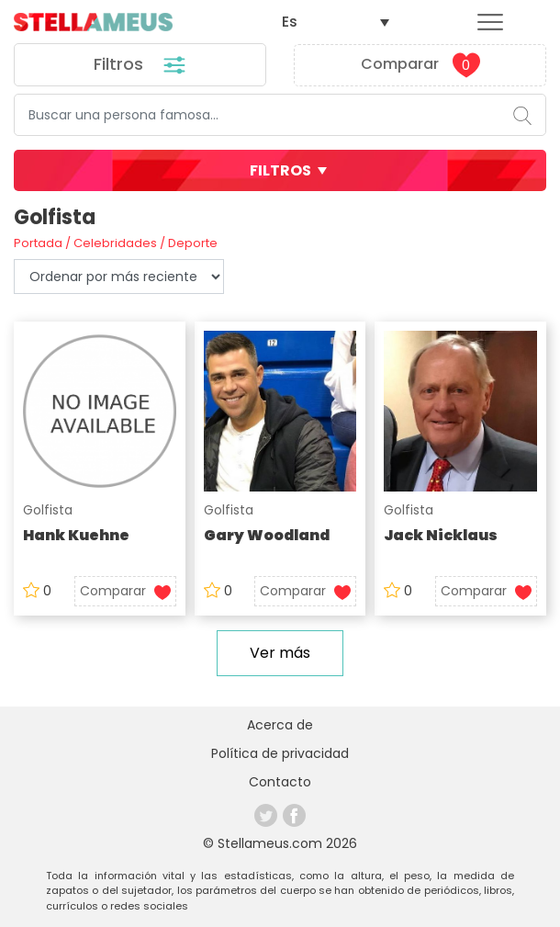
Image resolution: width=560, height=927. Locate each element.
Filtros (140, 65)
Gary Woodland (267, 535)
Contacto (280, 782)
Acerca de (280, 725)
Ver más (280, 653)
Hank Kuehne (76, 535)
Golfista (48, 510)
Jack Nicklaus (441, 535)
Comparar (420, 65)
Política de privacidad (280, 753)
